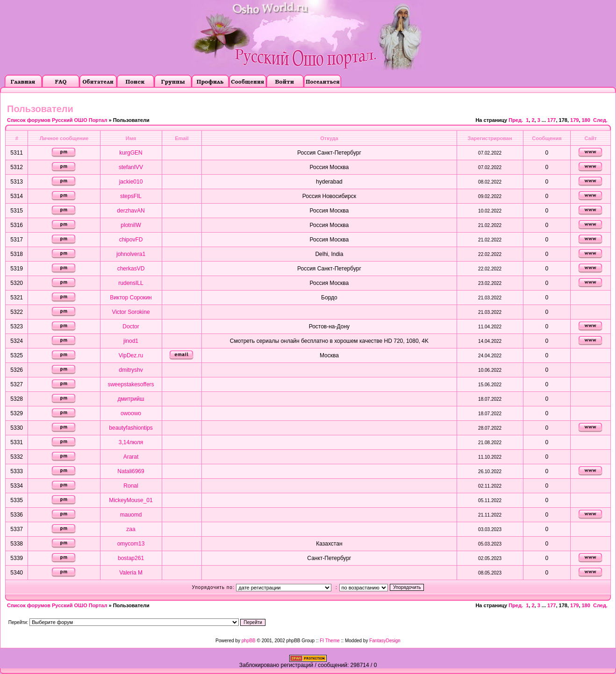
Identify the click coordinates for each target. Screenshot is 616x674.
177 (552, 120)
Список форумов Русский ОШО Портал (57, 120)
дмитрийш (131, 399)
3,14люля (131, 442)
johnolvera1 (131, 254)
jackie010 (131, 182)
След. (600, 120)
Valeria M (131, 573)
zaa (131, 529)
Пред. (516, 120)
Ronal (131, 486)
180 (586, 120)
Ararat (131, 457)
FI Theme (330, 641)
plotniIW (131, 225)
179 (574, 120)
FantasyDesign (385, 641)
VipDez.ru (131, 355)
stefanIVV (131, 167)
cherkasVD (131, 269)
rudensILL (131, 283)
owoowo (131, 413)
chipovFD (131, 240)
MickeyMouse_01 (131, 500)
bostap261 (131, 558)
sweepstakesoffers (131, 384)
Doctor (131, 326)
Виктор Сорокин (131, 298)
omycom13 (131, 544)
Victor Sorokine (131, 312)
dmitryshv (131, 370)
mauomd (131, 515)
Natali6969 (131, 471)
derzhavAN (131, 211)
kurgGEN (131, 153)
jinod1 (131, 341)
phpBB (249, 641)
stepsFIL (131, 196)
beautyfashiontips (131, 428)
